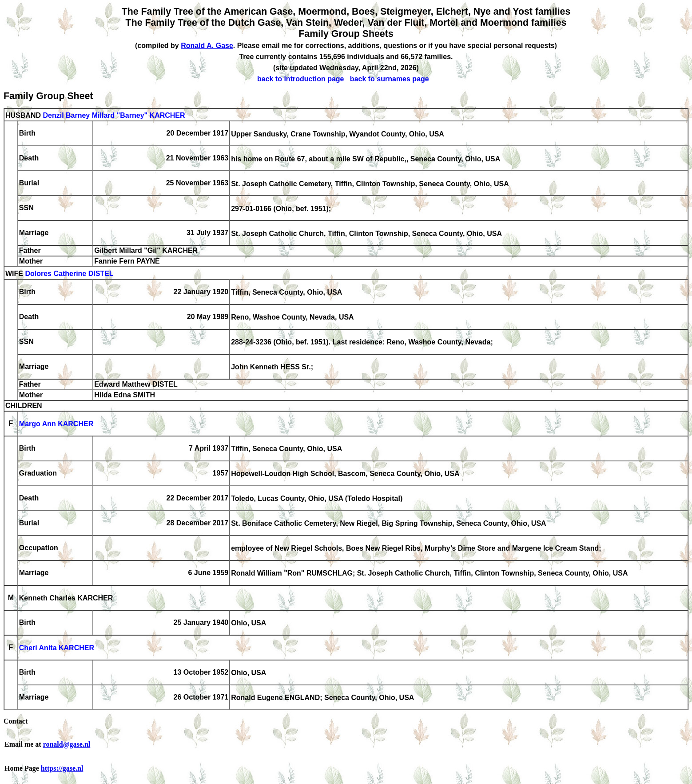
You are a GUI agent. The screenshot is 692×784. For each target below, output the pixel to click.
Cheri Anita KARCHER (57, 648)
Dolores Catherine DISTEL (69, 274)
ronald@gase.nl (67, 744)
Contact (16, 721)
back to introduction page (301, 79)
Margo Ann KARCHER (56, 424)
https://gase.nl (62, 768)
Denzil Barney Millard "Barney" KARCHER (114, 115)
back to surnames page (390, 79)
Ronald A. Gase (207, 46)
